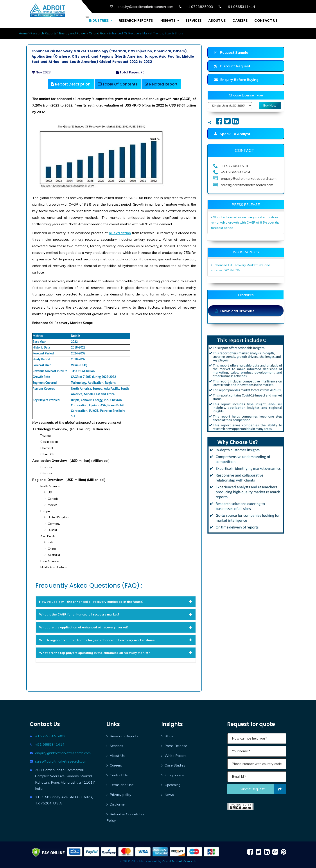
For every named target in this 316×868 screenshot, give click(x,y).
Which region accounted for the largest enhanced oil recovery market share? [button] (116, 640)
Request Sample (231, 52)
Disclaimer (118, 804)
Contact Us (119, 775)
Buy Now (270, 105)
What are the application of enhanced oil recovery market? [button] (116, 627)
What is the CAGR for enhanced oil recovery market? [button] (116, 614)
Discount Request (232, 66)
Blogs (169, 736)
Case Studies (175, 765)
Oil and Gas (97, 33)
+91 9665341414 (50, 744)
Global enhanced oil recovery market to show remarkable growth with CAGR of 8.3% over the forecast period (245, 222)
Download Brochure (235, 311)
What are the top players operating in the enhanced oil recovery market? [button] (116, 653)
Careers (116, 765)
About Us (117, 756)
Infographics (174, 775)
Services (116, 746)
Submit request (263, 789)
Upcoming (172, 785)
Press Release (176, 746)
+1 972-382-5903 (50, 736)
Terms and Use (122, 785)
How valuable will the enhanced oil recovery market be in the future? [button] (116, 602)
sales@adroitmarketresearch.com (61, 761)
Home (23, 33)
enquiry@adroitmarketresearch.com (63, 753)
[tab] (116, 602)
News (169, 795)
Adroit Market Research (179, 861)
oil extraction (120, 233)
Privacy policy (121, 795)
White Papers (176, 756)
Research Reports (43, 33)
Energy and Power (73, 33)
